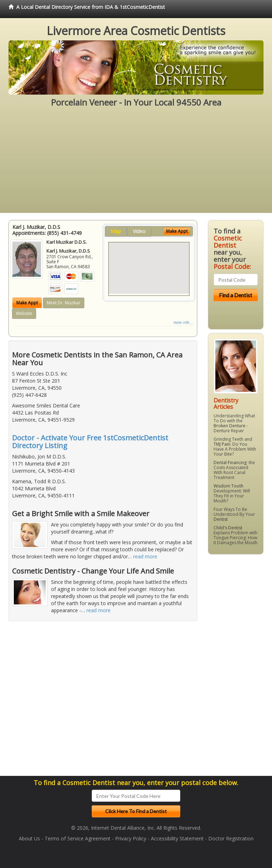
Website (24, 313)
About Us (29, 838)
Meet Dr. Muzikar (64, 303)
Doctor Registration (231, 838)
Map (116, 231)
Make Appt (27, 303)
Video (139, 231)
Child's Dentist (228, 528)
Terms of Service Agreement (78, 838)
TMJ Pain (222, 444)
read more (145, 556)
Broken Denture (229, 426)
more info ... (183, 322)
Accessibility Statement (177, 838)
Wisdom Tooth (228, 486)
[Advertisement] (136, 163)
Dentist (221, 519)
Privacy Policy (131, 838)
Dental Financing (230, 463)
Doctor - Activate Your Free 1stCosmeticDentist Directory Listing (90, 442)
